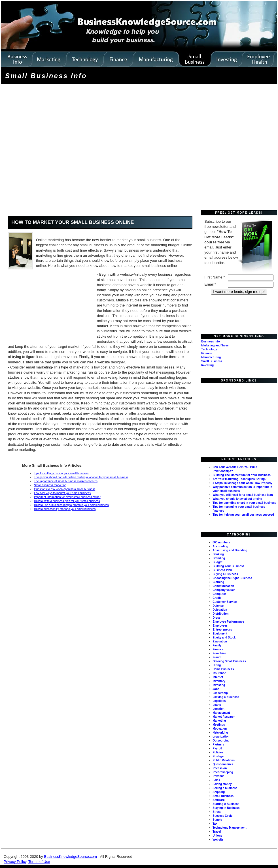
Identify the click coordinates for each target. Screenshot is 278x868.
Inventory (219, 681)
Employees (220, 626)
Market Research (224, 717)
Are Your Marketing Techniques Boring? (239, 479)
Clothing (218, 582)
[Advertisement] (58, 148)
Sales (216, 780)
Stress (217, 812)
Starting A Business (226, 804)
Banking (218, 554)
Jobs (216, 689)
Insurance (219, 673)
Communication (223, 586)
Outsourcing (221, 741)
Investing (207, 365)
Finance (207, 353)
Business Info (211, 341)
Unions (217, 836)
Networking (220, 733)
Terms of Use (39, 862)
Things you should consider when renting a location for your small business (81, 477)
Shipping (219, 792)
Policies (218, 752)
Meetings (219, 725)
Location (218, 709)
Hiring (217, 665)
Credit (217, 598)
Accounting (220, 546)
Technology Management (229, 828)
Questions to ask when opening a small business (65, 489)
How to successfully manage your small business (65, 509)
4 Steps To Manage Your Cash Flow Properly (242, 483)
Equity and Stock (224, 637)
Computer (219, 594)
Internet (218, 677)
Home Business (223, 669)
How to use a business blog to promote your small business (71, 505)
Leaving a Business (226, 697)
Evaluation (220, 641)
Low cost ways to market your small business (62, 493)
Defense (218, 606)
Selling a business (225, 788)
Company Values (224, 590)
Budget (217, 562)
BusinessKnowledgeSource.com (70, 857)
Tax (215, 824)
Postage (218, 756)
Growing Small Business (229, 661)
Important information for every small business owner (67, 497)
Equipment (220, 634)
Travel (217, 832)
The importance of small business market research (66, 481)
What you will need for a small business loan (243, 495)
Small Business (212, 361)
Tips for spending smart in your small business (244, 503)
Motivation (220, 729)
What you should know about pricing (237, 499)
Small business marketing (50, 485)
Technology (209, 349)
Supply (217, 820)
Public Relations (224, 760)
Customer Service (225, 602)
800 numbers (221, 542)
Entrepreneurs (222, 630)
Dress (217, 618)
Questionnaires (223, 764)
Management (221, 713)
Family (217, 645)
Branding (219, 558)
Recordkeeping (223, 772)
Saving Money (222, 784)
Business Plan (222, 570)
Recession (220, 768)
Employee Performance (228, 622)
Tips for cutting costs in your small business (61, 473)
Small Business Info (46, 76)
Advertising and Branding (230, 550)
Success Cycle (222, 816)
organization (221, 737)
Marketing (219, 721)
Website (218, 840)
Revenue (218, 776)
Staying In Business (226, 808)
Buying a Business (225, 574)
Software (218, 800)
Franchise (219, 653)
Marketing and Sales (215, 345)
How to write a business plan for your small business (67, 501)
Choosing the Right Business (232, 578)
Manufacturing (211, 357)
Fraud (217, 657)
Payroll (217, 748)
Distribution (220, 614)
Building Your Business (228, 566)
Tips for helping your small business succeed (243, 515)
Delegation (220, 610)
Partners (218, 744)
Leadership (220, 693)
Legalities (219, 701)
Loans (217, 705)
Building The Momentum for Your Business (242, 475)
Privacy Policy (15, 862)
